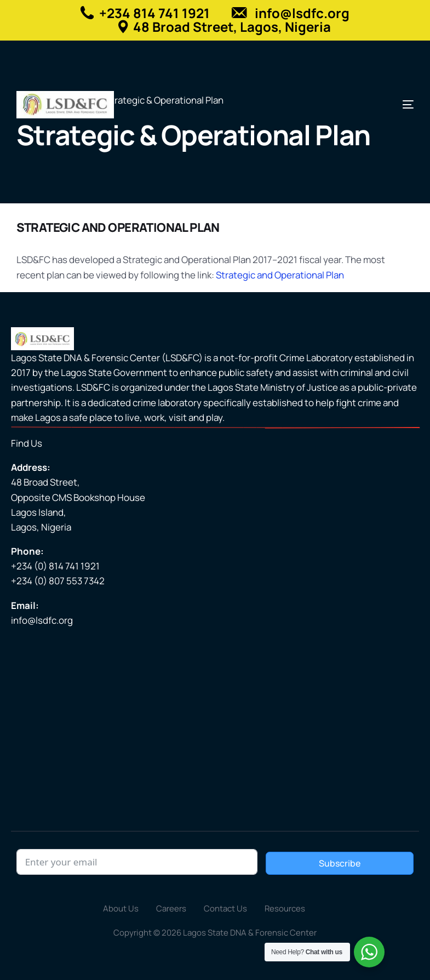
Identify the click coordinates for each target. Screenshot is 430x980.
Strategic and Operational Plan (280, 275)
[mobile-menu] (400, 105)
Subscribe (340, 863)
